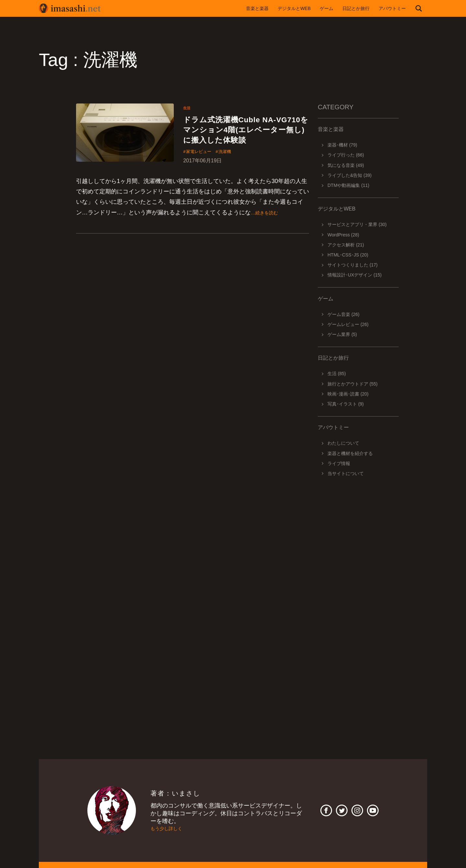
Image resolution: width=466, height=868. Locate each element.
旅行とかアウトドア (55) (353, 384)
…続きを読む (268, 231)
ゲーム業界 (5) (342, 334)
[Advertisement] (358, 572)
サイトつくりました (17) (353, 265)
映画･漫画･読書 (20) (348, 394)
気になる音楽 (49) (346, 165)
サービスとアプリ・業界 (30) (357, 224)
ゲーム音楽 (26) (344, 314)
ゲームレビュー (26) (348, 324)
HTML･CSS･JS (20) (348, 255)
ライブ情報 (339, 463)
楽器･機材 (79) (342, 145)
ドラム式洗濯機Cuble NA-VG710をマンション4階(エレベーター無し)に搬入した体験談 (243, 138)
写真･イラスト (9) (346, 404)
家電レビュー (202, 169)
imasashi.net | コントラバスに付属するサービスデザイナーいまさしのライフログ (74, 8)
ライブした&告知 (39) (349, 175)
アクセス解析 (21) (346, 245)
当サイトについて (346, 473)
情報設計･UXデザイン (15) (355, 275)
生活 (188, 108)
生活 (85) (337, 374)
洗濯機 (234, 169)
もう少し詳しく (171, 829)
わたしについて (343, 443)
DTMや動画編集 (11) (348, 185)
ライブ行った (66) (346, 155)
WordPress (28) (343, 235)
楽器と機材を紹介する (350, 453)
